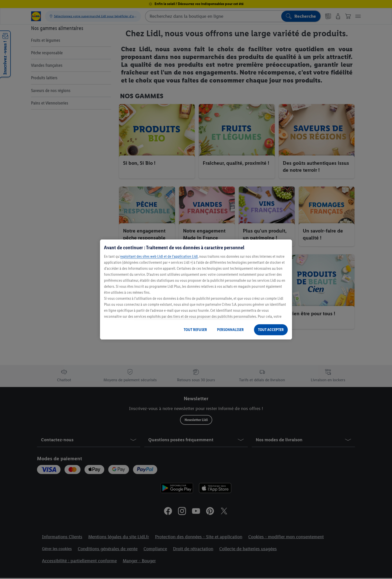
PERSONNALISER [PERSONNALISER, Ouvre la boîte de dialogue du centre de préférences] (230, 330)
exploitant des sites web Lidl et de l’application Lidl (159, 256)
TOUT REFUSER (195, 330)
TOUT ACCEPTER (271, 330)
